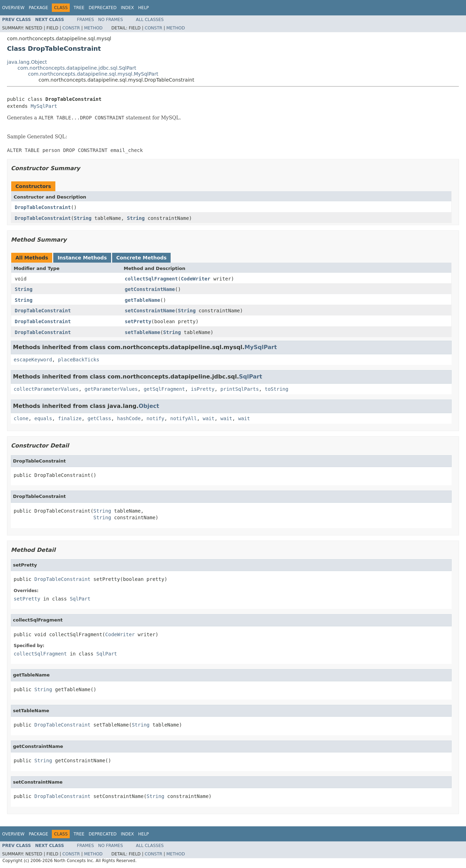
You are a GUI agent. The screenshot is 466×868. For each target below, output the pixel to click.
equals (43, 418)
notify (155, 418)
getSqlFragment (164, 389)
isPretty (203, 389)
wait (209, 418)
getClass (99, 418)
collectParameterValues (46, 389)
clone (21, 418)
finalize (70, 418)
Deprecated (103, 8)
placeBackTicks (78, 360)
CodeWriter (196, 279)
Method (93, 28)
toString (276, 389)
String (83, 218)
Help (143, 8)
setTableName (142, 332)
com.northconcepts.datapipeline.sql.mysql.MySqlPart (93, 74)
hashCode (129, 418)
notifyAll (184, 418)
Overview (13, 8)
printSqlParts (240, 389)
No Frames (111, 20)
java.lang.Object (27, 62)
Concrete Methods (142, 258)
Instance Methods (82, 258)
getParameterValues (111, 389)
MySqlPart (44, 106)
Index (128, 8)
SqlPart (251, 377)
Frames (86, 20)
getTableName (142, 300)
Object (149, 406)
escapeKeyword (33, 360)
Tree (79, 8)
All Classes (150, 20)
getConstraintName (150, 289)
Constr (71, 28)
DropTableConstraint (43, 207)
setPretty (138, 321)
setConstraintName (150, 311)
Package (38, 8)
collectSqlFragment (151, 279)
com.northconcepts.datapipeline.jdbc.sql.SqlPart (77, 68)
